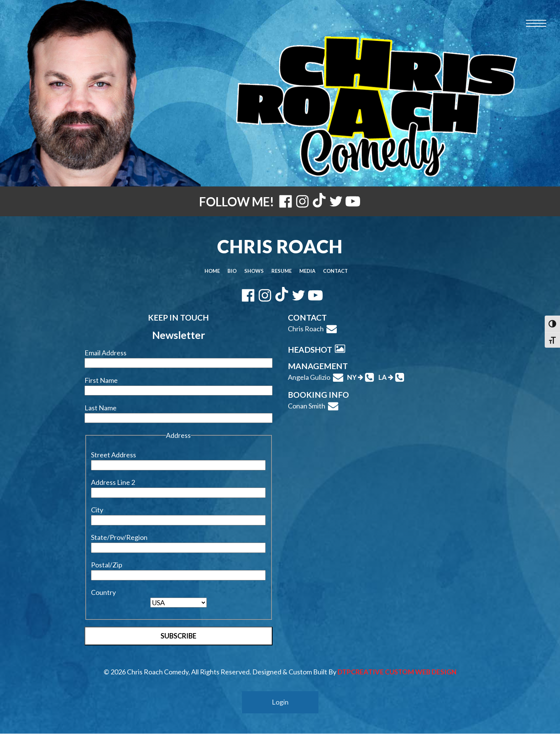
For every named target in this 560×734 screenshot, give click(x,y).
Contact (335, 271)
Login (280, 703)
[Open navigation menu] (536, 23)
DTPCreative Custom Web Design (397, 672)
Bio (232, 271)
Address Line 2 (113, 482)
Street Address (114, 455)
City (97, 510)
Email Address (106, 353)
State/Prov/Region (119, 537)
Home (212, 271)
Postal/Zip (107, 565)
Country (103, 592)
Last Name (101, 408)
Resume (282, 271)
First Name (101, 380)
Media (307, 271)
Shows (254, 271)
